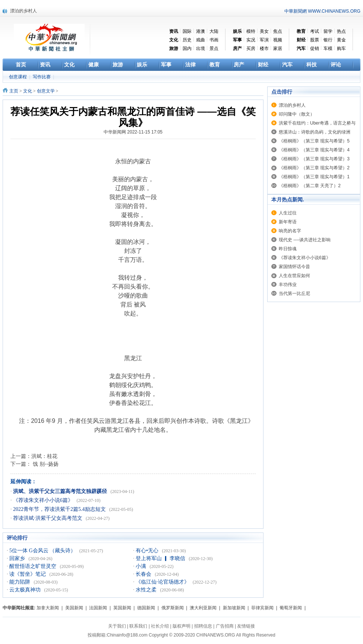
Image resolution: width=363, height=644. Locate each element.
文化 (28, 91)
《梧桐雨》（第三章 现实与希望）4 (314, 150)
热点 (341, 31)
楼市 (264, 48)
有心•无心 (148, 551)
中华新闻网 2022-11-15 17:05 (133, 132)
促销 (315, 48)
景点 (214, 48)
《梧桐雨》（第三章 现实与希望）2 (314, 168)
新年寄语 (288, 222)
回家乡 (18, 558)
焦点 (278, 31)
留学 (328, 31)
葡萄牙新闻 (291, 608)
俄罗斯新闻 (173, 608)
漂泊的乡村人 (23, 11)
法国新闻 (98, 608)
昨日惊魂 (288, 249)
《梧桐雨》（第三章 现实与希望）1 (314, 177)
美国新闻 (74, 608)
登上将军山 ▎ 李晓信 (161, 558)
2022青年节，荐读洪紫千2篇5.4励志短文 (60, 509)
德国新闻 (146, 608)
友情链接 (246, 626)
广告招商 (225, 626)
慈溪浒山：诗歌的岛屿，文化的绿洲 (315, 132)
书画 (214, 40)
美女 (264, 31)
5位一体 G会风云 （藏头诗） (43, 551)
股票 (315, 40)
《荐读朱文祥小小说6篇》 (44, 500)
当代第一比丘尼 (294, 293)
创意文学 (46, 91)
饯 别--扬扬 (45, 464)
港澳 (201, 31)
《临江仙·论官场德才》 (163, 582)
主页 (14, 91)
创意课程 (18, 77)
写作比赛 (42, 77)
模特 (251, 31)
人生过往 (288, 213)
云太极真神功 (26, 590)
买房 (251, 48)
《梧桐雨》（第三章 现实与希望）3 (314, 159)
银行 (328, 40)
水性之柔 (147, 590)
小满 (142, 566)
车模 (328, 48)
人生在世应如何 (294, 276)
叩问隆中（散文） (297, 114)
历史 (187, 40)
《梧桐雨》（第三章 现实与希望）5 (314, 141)
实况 (251, 40)
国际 (187, 31)
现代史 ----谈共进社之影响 (305, 240)
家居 (278, 48)
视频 (278, 40)
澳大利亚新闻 (203, 608)
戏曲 (201, 40)
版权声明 (181, 626)
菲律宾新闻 (262, 608)
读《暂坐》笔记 (28, 574)
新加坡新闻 (234, 608)
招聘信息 (203, 626)
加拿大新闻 (48, 608)
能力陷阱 (20, 582)
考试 (315, 31)
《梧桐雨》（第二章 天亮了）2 (310, 186)
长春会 (144, 574)
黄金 (341, 40)
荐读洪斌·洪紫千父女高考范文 (48, 518)
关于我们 (117, 626)
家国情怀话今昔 (294, 267)
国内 (187, 48)
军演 (264, 40)
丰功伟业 (288, 285)
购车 (341, 48)
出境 (201, 48)
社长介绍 (160, 626)
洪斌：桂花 (44, 456)
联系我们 (138, 626)
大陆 (214, 31)
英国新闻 (122, 608)
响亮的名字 (290, 231)
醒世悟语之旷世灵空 (34, 566)
